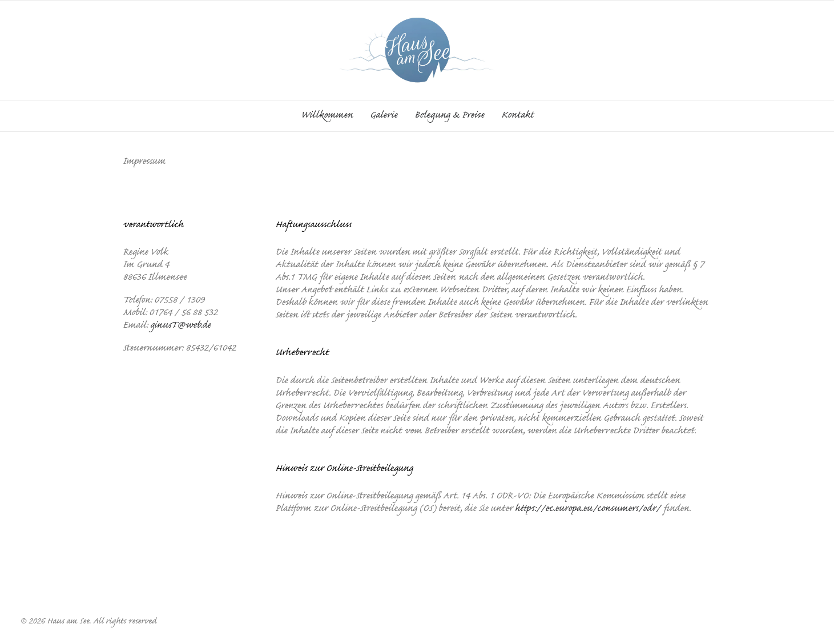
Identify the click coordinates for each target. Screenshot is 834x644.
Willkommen (327, 116)
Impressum (387, 568)
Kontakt (517, 116)
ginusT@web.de (180, 326)
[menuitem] (331, 116)
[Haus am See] (417, 50)
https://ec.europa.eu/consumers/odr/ (588, 509)
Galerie (384, 116)
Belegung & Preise (449, 116)
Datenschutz (443, 568)
